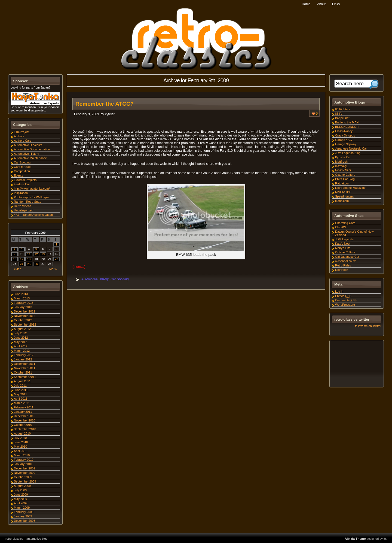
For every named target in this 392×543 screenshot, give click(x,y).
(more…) (79, 267)
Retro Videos (22, 206)
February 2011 (24, 407)
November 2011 (24, 368)
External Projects (25, 180)
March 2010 (22, 455)
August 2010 (22, 433)
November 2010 (24, 420)
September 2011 (25, 377)
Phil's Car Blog (345, 179)
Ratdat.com (343, 183)
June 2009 (21, 495)
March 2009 (22, 508)
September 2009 (25, 481)
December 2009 (24, 468)
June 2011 (21, 390)
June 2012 (21, 338)
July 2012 (20, 333)
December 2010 (24, 416)
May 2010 (20, 447)
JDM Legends (344, 239)
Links (336, 4)
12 (36, 254)
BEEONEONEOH (347, 127)
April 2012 (21, 346)
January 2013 (23, 307)
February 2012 (24, 355)
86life (339, 114)
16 (14, 259)
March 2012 (22, 351)
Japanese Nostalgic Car (351, 148)
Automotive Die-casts (28, 145)
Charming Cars (345, 223)
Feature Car (22, 184)
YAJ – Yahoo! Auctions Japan (33, 215)
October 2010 (23, 425)
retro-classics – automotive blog (27, 539)
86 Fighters (343, 109)
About (321, 4)
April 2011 (21, 399)
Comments (346, 300)
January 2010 (23, 464)
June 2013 (21, 294)
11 (29, 254)
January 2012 (23, 359)
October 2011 (23, 372)
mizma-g (341, 166)
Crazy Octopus (345, 135)
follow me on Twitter (368, 326)
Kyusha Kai (343, 157)
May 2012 (20, 342)
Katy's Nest (343, 244)
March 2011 (22, 403)
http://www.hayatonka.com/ (32, 189)
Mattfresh (341, 162)
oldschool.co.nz (345, 261)
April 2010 (21, 451)
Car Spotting (120, 279)
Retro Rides (343, 265)
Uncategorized (24, 210)
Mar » (53, 269)
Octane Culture (345, 175)
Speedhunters (344, 196)
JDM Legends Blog (348, 153)
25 (29, 264)
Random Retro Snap (27, 202)
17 (22, 259)
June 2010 (21, 442)
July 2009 (20, 490)
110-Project (22, 132)
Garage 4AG (344, 140)
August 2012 (22, 329)
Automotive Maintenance (30, 158)
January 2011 (23, 412)
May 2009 (20, 499)
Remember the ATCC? (105, 104)
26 (36, 264)
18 (29, 259)
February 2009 (24, 512)
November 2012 (24, 316)
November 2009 (24, 473)
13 (43, 254)
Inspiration (21, 193)
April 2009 (21, 503)
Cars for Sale (23, 167)
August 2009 (22, 486)
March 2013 (22, 298)
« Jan (18, 269)
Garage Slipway (346, 144)
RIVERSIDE (343, 192)
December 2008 (24, 521)
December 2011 (24, 364)
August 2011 (22, 381)
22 (56, 259)
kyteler (110, 114)
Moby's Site (343, 248)
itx (385, 539)
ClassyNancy (344, 131)
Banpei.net (342, 118)
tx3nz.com (342, 201)
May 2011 (20, 394)
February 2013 (24, 303)
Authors (19, 136)
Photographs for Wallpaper (32, 197)
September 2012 (25, 324)
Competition (22, 171)
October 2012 (23, 320)
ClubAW (341, 227)
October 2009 (23, 477)
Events (19, 175)
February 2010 (24, 460)
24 (22, 264)
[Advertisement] (356, 365)
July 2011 (20, 386)
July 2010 (20, 438)
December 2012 (24, 311)
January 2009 (23, 516)
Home (306, 4)
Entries (343, 296)
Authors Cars (23, 141)
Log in (339, 292)
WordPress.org (345, 305)
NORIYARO (343, 170)
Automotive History (95, 279)
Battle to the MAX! (347, 122)
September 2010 (25, 429)
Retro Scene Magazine (350, 188)
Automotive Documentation (32, 149)
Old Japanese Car (347, 257)
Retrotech (342, 270)
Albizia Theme (355, 539)
